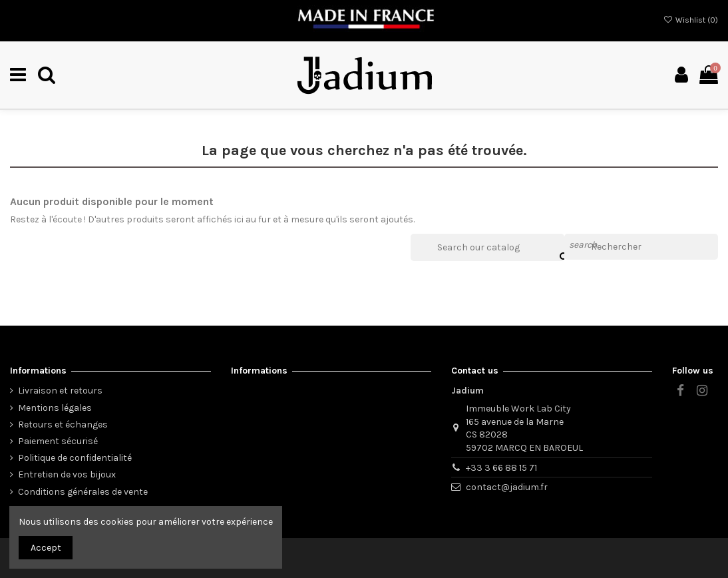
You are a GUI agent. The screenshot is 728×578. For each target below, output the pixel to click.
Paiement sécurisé (58, 441)
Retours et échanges (63, 425)
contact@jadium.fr (507, 487)
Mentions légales (55, 408)
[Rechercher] (641, 247)
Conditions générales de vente (83, 492)
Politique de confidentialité (75, 458)
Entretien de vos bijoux (67, 474)
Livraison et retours (60, 391)
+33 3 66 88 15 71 (501, 468)
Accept (46, 548)
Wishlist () (691, 20)
